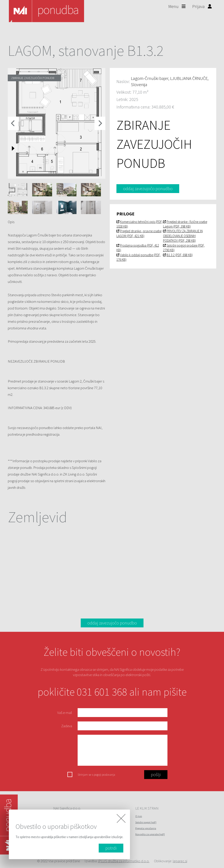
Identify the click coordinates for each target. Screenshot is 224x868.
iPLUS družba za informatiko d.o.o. (124, 861)
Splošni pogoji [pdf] (146, 822)
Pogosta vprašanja (146, 828)
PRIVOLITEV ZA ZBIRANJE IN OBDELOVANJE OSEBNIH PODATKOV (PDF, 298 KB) (183, 236)
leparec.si (180, 861)
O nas (139, 816)
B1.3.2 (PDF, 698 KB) (178, 255)
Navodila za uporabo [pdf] (150, 834)
